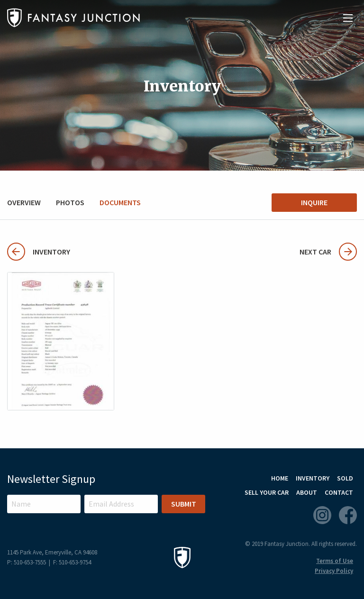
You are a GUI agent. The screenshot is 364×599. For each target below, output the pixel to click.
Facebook (348, 515)
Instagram (322, 515)
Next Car (328, 252)
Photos (70, 202)
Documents (120, 202)
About (307, 492)
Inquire (314, 202)
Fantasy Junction (73, 18)
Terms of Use (335, 561)
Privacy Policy (334, 571)
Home (280, 478)
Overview (24, 202)
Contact (339, 492)
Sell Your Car (267, 492)
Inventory (39, 252)
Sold (345, 478)
